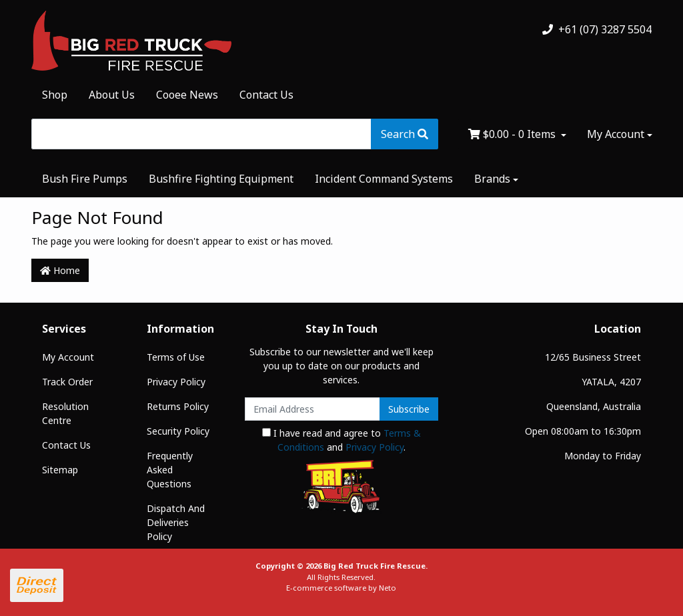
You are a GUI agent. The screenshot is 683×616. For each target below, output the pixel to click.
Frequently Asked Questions (170, 470)
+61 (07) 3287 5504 (597, 29)
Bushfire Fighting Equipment (221, 179)
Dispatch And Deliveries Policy (176, 522)
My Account (68, 357)
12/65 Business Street (593, 357)
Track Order (67, 382)
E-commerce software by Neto (341, 588)
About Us (112, 95)
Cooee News (187, 95)
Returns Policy (178, 406)
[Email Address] (312, 409)
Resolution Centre (65, 413)
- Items (513, 134)
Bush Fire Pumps (85, 179)
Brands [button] (492, 179)
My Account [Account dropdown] (616, 134)
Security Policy (178, 431)
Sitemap (60, 470)
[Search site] (405, 134)
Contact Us (266, 95)
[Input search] (201, 134)
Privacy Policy (176, 382)
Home (60, 270)
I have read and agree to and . (341, 440)
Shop (55, 95)
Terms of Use (176, 357)
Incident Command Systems (384, 179)
